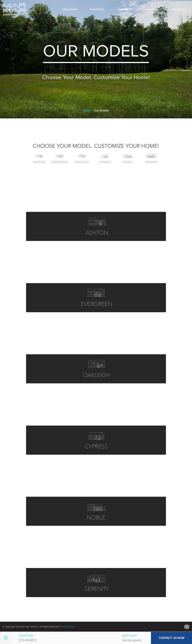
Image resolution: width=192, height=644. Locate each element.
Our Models (97, 9)
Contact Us (178, 9)
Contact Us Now (171, 638)
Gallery (124, 9)
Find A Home (70, 9)
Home (87, 110)
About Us (151, 9)
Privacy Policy (68, 627)
